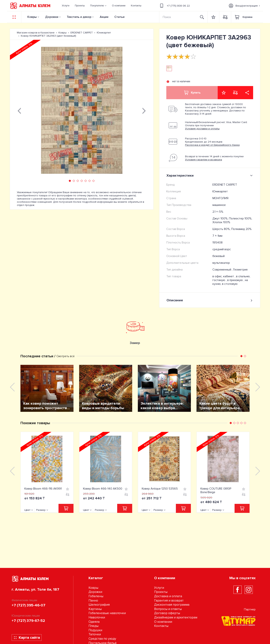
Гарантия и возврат (169, 601)
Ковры (32, 17)
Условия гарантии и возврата (204, 160)
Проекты (161, 592)
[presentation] (19, 110)
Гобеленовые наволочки (107, 613)
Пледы (93, 626)
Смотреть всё (66, 356)
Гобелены (96, 596)
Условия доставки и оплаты (202, 129)
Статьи (119, 17)
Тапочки (95, 634)
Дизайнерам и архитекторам (176, 617)
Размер (41, 510)
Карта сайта (27, 638)
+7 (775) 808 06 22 (174, 6)
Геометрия (240, 270)
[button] (98, 6)
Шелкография (99, 605)
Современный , (223, 270)
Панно (93, 601)
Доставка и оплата (168, 596)
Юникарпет (220, 191)
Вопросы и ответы (168, 609)
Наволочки (97, 617)
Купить (192, 93)
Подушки (95, 630)
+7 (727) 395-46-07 (28, 605)
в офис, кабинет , (224, 276)
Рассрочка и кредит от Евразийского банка (212, 145)
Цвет (27, 510)
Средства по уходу (102, 639)
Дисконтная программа (172, 605)
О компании (163, 622)
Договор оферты (167, 613)
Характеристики (210, 175)
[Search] (178, 17)
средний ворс (222, 249)
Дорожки (52, 17)
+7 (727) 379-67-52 (28, 621)
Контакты (161, 626)
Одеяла (94, 622)
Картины (95, 609)
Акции (104, 17)
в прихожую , (236, 280)
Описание (210, 300)
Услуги (159, 588)
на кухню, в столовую (230, 282)
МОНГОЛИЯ (220, 198)
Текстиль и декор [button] (79, 17)
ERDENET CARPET (225, 185)
